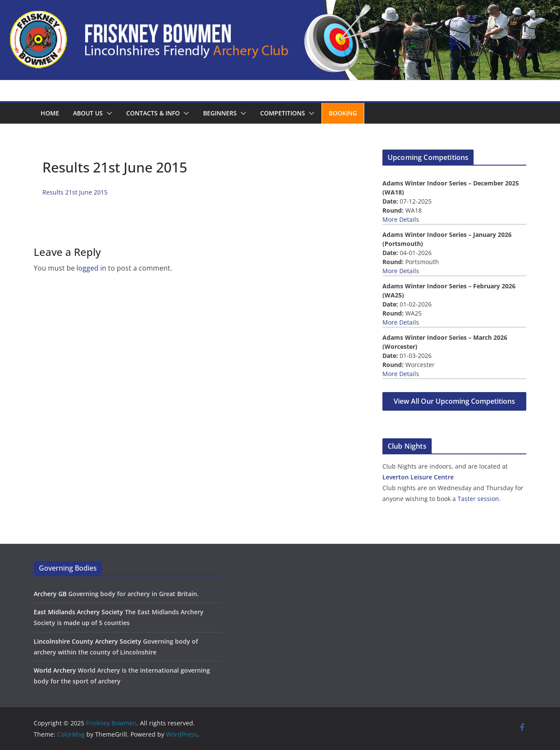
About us (88, 113)
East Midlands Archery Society (78, 612)
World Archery (55, 670)
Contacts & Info (153, 113)
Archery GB (50, 594)
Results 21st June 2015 (75, 192)
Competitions (283, 113)
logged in (91, 268)
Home (50, 113)
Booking (343, 113)
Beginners (220, 113)
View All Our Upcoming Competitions (454, 401)
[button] (108, 113)
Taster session (478, 499)
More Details (401, 219)
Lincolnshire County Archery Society (87, 641)
